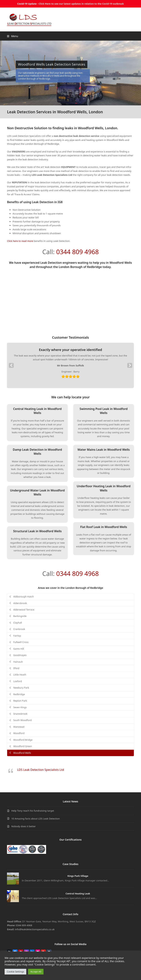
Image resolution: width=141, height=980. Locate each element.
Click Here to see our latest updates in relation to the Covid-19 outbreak (81, 4)
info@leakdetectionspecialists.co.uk (35, 929)
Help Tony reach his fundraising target (33, 811)
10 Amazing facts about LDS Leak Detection (35, 819)
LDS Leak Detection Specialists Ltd (40, 770)
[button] (12, 36)
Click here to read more (20, 241)
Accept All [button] (36, 972)
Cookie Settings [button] (15, 972)
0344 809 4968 (77, 252)
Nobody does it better (23, 826)
